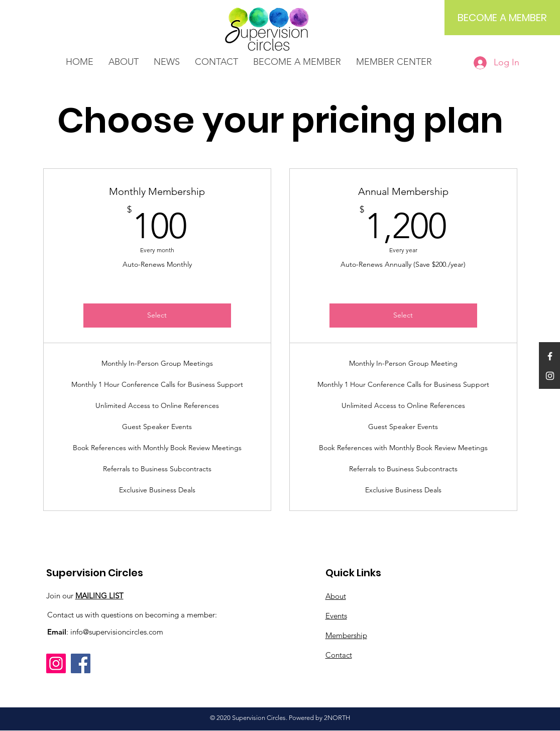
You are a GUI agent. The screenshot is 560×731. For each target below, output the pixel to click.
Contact (339, 655)
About (336, 596)
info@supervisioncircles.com (117, 632)
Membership (346, 635)
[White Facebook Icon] (550, 356)
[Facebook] (81, 663)
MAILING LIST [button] (99, 596)
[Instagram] (56, 663)
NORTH (339, 718)
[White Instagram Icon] (550, 376)
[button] (167, 62)
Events (336, 616)
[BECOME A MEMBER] (502, 18)
